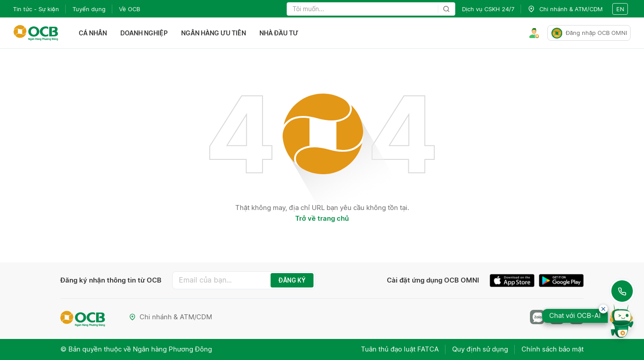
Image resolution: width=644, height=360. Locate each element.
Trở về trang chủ (322, 218)
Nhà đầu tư (279, 33)
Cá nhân (93, 33)
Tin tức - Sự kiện (36, 9)
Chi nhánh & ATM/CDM (170, 317)
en (620, 9)
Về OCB (129, 9)
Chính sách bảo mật (553, 349)
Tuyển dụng (89, 9)
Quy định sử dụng (480, 349)
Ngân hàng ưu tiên (214, 33)
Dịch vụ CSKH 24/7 (488, 9)
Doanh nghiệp (144, 33)
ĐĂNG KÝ (292, 280)
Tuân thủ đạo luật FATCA (400, 349)
